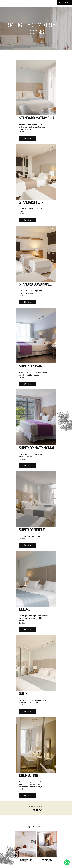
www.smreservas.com (36, 806)
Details (21, 132)
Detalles (22, 459)
